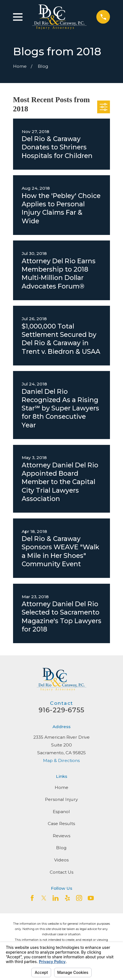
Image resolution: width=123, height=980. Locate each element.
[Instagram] (79, 898)
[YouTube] (91, 898)
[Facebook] (32, 898)
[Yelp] (67, 898)
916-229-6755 (61, 710)
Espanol (61, 812)
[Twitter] (44, 898)
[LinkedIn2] (56, 898)
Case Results (61, 824)
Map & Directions (61, 760)
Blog (61, 848)
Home (61, 787)
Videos (61, 860)
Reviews (61, 836)
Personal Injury (61, 799)
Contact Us (61, 872)
